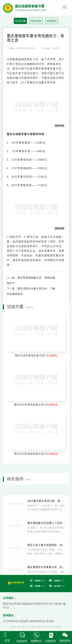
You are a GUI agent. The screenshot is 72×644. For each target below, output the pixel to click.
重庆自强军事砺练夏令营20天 (36, 454)
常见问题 (20, 21)
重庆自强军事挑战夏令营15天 (36, 405)
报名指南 (36, 21)
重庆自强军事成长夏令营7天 (36, 355)
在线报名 (52, 21)
